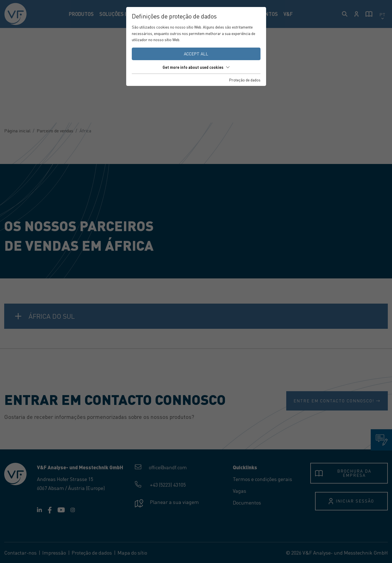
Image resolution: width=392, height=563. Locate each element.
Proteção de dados (245, 80)
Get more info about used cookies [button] (196, 67)
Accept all (196, 54)
